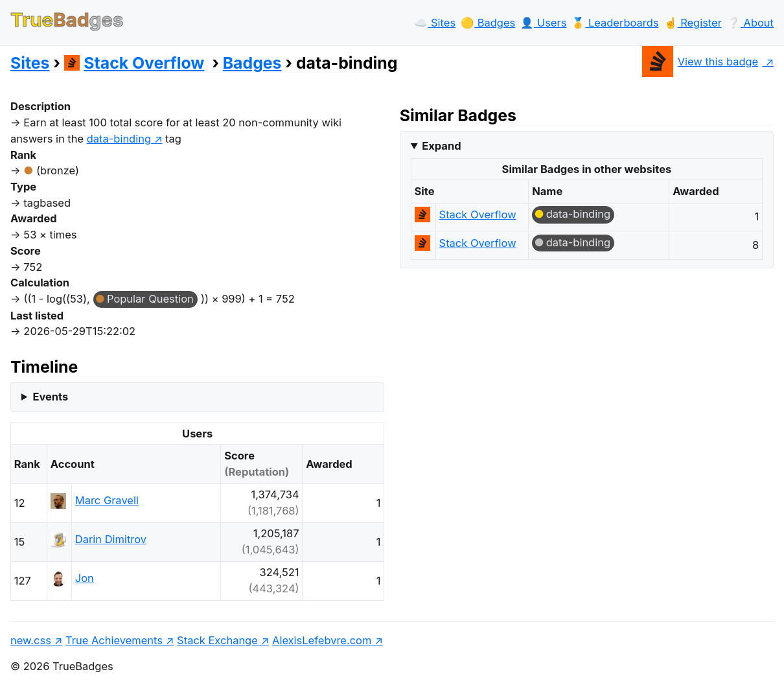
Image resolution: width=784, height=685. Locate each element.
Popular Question (150, 299)
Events (50, 397)
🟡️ (488, 23)
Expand (441, 146)
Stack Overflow (134, 63)
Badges (252, 63)
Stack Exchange (217, 640)
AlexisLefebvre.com (322, 640)
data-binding (578, 214)
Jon (85, 578)
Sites (30, 63)
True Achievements (114, 640)
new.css (31, 640)
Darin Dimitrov (111, 539)
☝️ (693, 23)
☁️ (435, 23)
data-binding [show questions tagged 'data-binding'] (119, 139)
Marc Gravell (107, 500)
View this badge (700, 62)
